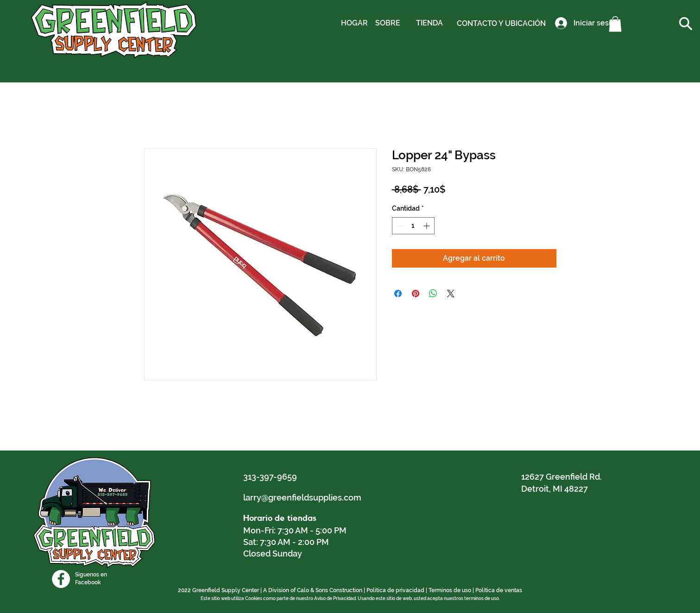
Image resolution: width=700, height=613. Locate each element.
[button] (615, 24)
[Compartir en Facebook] (398, 294)
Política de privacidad (395, 590)
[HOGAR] (354, 23)
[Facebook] (61, 579)
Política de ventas (499, 590)
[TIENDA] (429, 23)
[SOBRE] (388, 23)
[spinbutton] (413, 226)
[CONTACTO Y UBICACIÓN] (501, 24)
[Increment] (427, 226)
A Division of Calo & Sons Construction (313, 590)
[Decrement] (399, 226)
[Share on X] (451, 294)
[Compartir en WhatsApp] (433, 294)
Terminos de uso (450, 590)
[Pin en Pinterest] (416, 294)
